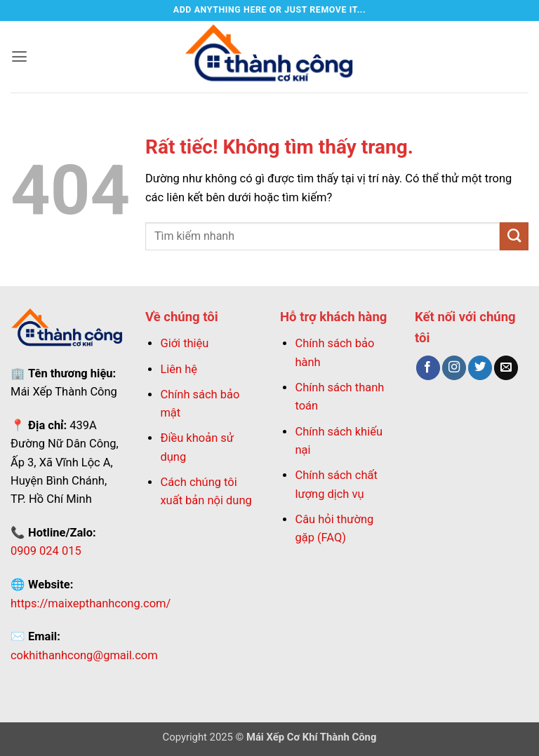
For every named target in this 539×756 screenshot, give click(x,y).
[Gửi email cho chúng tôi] (506, 368)
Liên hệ (179, 369)
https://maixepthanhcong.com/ (91, 603)
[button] (19, 57)
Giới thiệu (184, 343)
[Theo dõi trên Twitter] (480, 368)
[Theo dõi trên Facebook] (428, 368)
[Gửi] (514, 236)
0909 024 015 (46, 551)
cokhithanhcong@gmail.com (84, 655)
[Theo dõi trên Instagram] (454, 368)
